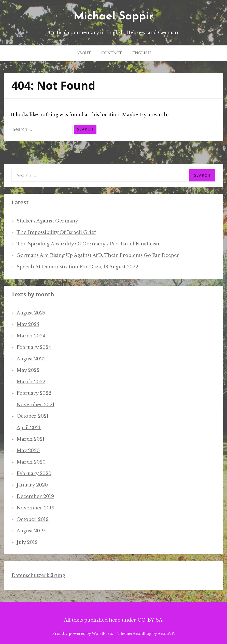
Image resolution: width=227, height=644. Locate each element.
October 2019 (33, 519)
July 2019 (27, 542)
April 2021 (29, 428)
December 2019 (35, 496)
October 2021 (33, 416)
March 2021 (31, 439)
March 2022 (31, 382)
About (84, 53)
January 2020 (32, 485)
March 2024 (31, 336)
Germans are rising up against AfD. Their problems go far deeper (98, 255)
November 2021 (36, 405)
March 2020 (31, 462)
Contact (112, 53)
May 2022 (28, 370)
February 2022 (34, 393)
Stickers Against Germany (47, 221)
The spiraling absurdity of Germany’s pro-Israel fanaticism (89, 244)
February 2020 (34, 474)
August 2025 (31, 313)
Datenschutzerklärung (38, 575)
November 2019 (36, 508)
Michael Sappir (113, 17)
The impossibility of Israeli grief (56, 232)
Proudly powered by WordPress (83, 634)
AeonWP (166, 634)
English (142, 53)
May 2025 (28, 324)
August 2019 (31, 531)
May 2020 (28, 451)
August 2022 (31, 359)
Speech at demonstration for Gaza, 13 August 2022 (77, 267)
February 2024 (34, 347)
